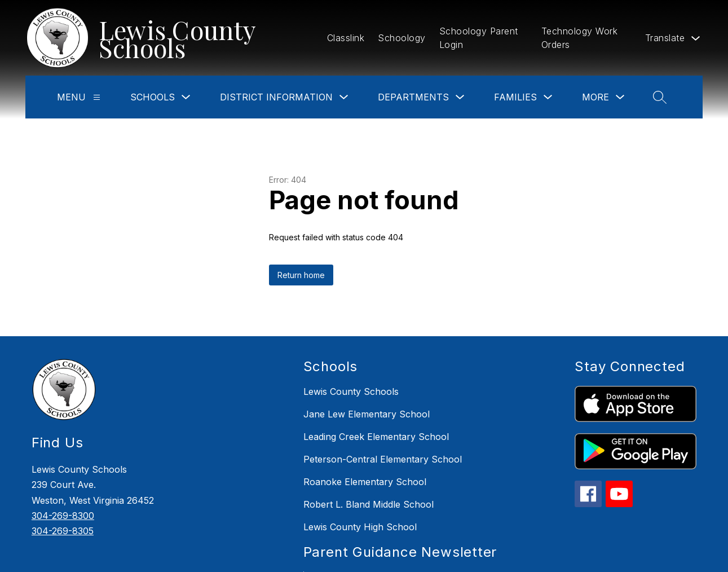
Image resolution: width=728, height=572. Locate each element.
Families (515, 97)
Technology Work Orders (580, 38)
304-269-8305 (63, 531)
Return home (301, 275)
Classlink (346, 38)
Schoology (402, 38)
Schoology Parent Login (479, 38)
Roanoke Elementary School (365, 482)
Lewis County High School (360, 527)
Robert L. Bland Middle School (369, 504)
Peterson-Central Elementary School (383, 459)
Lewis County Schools (351, 391)
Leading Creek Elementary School (376, 437)
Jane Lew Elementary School (367, 414)
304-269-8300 (63, 516)
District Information (276, 97)
